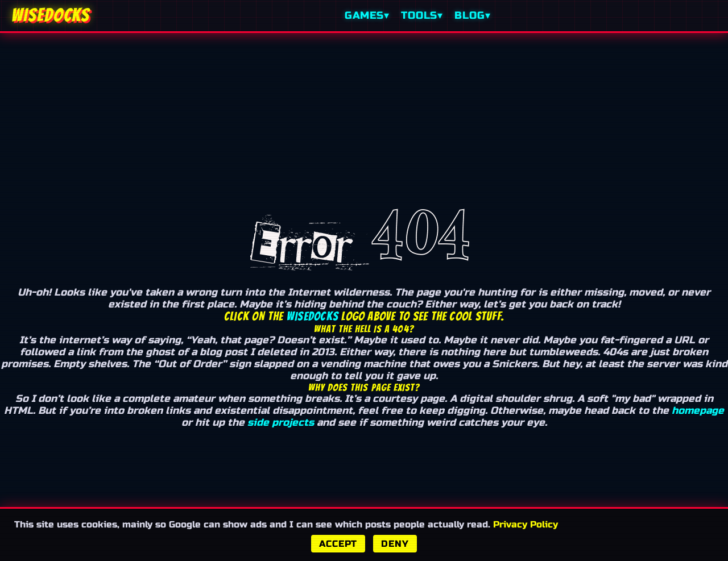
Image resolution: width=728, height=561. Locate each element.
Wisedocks (313, 317)
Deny (395, 544)
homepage (698, 411)
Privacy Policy (526, 524)
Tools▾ (422, 16)
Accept (338, 544)
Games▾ (367, 16)
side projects (281, 423)
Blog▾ (472, 16)
